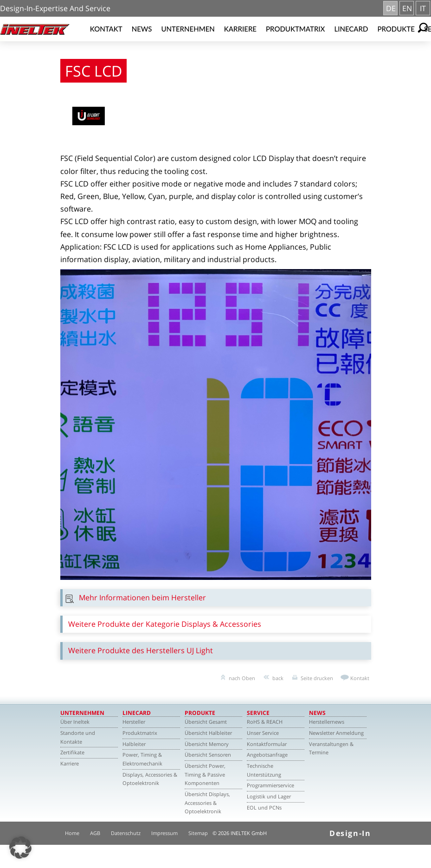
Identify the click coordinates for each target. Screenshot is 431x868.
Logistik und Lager (269, 796)
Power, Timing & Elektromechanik (142, 759)
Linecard (351, 29)
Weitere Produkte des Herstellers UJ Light (141, 650)
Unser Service (263, 733)
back (278, 678)
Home (72, 833)
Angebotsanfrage (267, 755)
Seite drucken (317, 678)
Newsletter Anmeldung (336, 733)
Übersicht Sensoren (208, 755)
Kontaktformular (267, 744)
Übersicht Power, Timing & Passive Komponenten (205, 774)
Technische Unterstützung (264, 770)
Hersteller (134, 722)
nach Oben (242, 678)
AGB (95, 833)
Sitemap (198, 833)
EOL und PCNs (264, 807)
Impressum (164, 833)
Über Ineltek (75, 722)
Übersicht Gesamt (206, 722)
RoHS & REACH (265, 722)
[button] (20, 848)
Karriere (240, 29)
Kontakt (106, 29)
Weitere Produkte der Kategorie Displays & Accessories (165, 624)
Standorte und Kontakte (78, 737)
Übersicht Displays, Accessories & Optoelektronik (207, 803)
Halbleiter (134, 744)
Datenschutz (126, 833)
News (142, 29)
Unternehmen (188, 29)
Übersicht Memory (207, 744)
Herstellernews (327, 722)
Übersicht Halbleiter (208, 733)
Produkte (396, 29)
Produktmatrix (295, 29)
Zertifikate (72, 752)
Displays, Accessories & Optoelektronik (150, 779)
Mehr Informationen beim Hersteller (142, 598)
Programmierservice (270, 785)
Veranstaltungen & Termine (331, 748)
